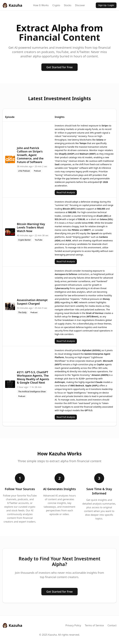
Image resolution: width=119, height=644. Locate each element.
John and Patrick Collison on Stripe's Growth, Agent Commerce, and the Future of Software (30, 155)
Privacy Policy (73, 625)
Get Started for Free (59, 67)
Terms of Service (94, 625)
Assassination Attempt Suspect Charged (32, 302)
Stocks (68, 5)
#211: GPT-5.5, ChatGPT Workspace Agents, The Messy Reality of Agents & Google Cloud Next (33, 377)
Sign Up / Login (106, 5)
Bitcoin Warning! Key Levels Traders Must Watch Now (31, 227)
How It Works (41, 5)
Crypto (56, 5)
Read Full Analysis (66, 192)
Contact (112, 625)
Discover (80, 5)
